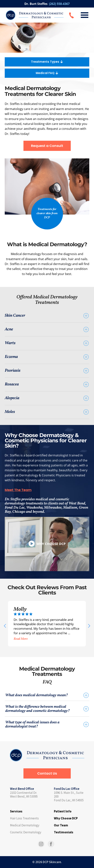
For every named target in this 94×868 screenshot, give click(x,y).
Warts (47, 343)
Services (16, 811)
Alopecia (47, 398)
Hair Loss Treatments (24, 818)
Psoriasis (47, 371)
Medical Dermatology (25, 825)
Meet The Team (18, 490)
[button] (5, 626)
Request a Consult (47, 146)
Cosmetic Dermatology (26, 832)
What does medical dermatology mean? (47, 695)
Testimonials (64, 832)
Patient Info (63, 811)
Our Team (61, 825)
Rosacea (47, 384)
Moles (47, 412)
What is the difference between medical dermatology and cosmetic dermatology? (47, 709)
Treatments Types (47, 62)
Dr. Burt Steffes (47, 4)
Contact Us (47, 773)
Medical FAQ (47, 73)
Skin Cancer (47, 316)
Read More (21, 639)
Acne (47, 329)
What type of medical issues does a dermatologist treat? (47, 724)
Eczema (47, 357)
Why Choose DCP (66, 818)
